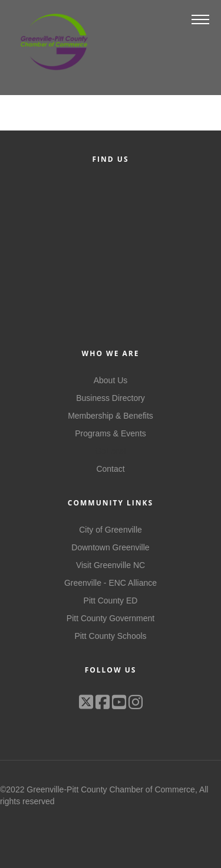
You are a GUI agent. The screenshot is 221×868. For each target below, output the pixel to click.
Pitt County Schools (110, 636)
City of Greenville (111, 530)
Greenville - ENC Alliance (111, 583)
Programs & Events (111, 433)
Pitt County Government (111, 618)
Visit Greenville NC (111, 565)
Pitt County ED (111, 601)
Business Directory (111, 398)
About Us (111, 380)
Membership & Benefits (111, 416)
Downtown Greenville (110, 547)
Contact (110, 469)
